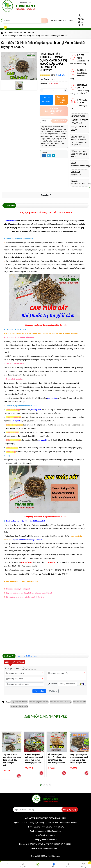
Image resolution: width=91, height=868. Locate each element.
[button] (4, 29)
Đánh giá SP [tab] (9, 656)
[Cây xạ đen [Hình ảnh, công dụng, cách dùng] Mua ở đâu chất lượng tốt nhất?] (34, 742)
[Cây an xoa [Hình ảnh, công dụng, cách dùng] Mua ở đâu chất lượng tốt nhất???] (12, 742)
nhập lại (53, 691)
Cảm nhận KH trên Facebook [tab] (29, 656)
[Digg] (54, 156)
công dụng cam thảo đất (19, 702)
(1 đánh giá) (60, 75)
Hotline (38, 865)
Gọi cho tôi (59, 121)
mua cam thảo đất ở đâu (19, 706)
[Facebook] (44, 156)
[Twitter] (49, 156)
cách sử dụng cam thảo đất (39, 702)
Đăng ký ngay (70, 810)
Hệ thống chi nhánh (59, 20)
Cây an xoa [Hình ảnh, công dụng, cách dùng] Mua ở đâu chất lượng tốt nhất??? (12, 760)
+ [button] (65, 90)
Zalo (53, 865)
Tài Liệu (70, 20)
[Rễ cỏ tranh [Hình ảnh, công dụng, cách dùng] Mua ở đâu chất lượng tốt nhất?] (57, 742)
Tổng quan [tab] (9, 205)
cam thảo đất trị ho (80, 702)
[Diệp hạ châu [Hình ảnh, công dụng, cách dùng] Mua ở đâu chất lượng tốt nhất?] (79, 742)
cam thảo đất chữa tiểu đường (61, 702)
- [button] (42, 90)
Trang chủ (23, 865)
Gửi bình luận (39, 691)
